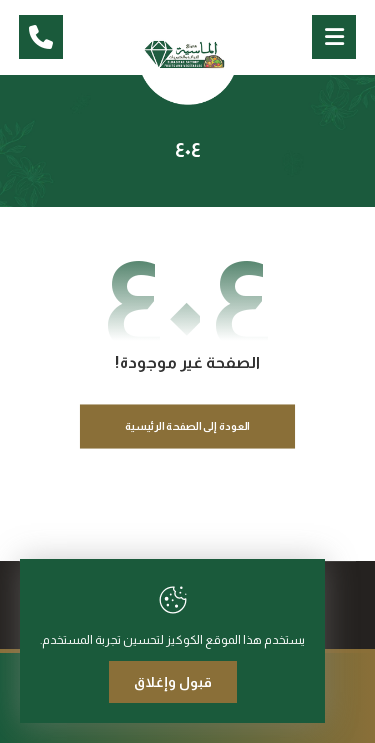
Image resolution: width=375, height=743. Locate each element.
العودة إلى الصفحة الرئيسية (187, 426)
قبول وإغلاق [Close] (173, 682)
